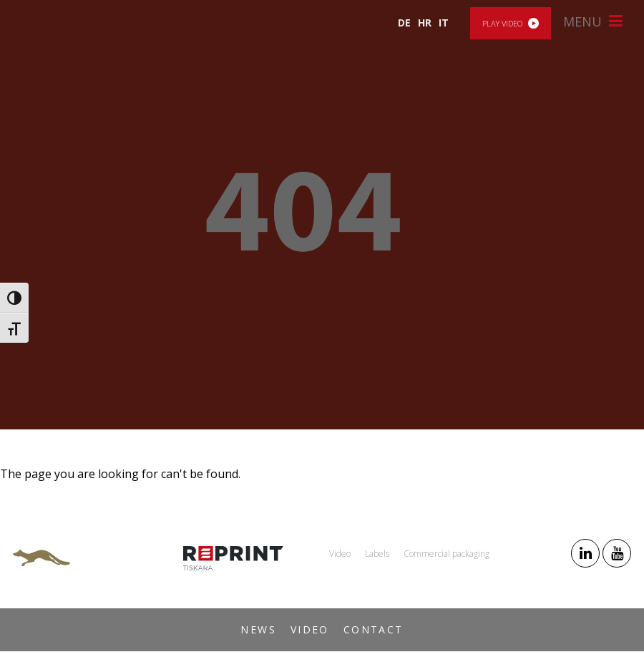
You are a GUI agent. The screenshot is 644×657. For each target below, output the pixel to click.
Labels (377, 554)
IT (444, 23)
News (258, 629)
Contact (374, 629)
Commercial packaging (447, 554)
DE (404, 23)
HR (425, 23)
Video (310, 629)
